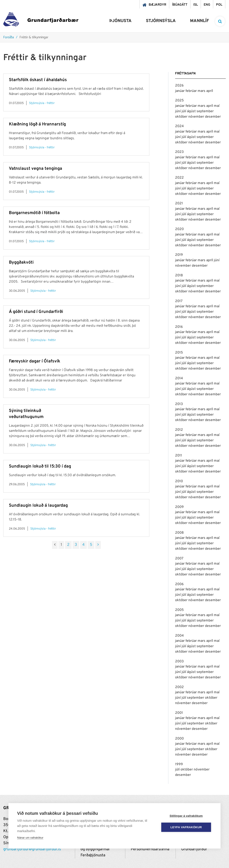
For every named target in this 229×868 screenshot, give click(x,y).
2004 (179, 636)
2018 (179, 275)
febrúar (192, 91)
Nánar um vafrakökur (30, 838)
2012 (179, 430)
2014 (179, 378)
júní (178, 111)
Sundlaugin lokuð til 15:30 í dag (40, 466)
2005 (179, 610)
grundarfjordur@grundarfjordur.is (32, 849)
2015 (179, 353)
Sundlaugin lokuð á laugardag (38, 506)
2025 (179, 101)
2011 (179, 456)
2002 (179, 687)
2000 (179, 739)
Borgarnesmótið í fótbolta (34, 213)
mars (202, 91)
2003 (179, 661)
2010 (179, 481)
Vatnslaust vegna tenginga (35, 169)
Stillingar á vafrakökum (186, 816)
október (182, 117)
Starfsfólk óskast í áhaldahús (38, 80)
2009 (179, 507)
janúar (180, 91)
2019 (179, 255)
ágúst (192, 111)
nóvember (197, 117)
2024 (179, 126)
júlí (184, 111)
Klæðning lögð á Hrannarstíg (37, 124)
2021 (179, 203)
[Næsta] (98, 545)
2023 (179, 152)
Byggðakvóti (21, 263)
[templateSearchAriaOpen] (220, 21)
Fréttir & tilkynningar (34, 38)
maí (217, 106)
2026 (179, 86)
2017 (179, 301)
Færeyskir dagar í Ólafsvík (35, 361)
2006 (179, 584)
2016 (179, 327)
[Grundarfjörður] (41, 20)
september (205, 111)
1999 (179, 764)
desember (213, 117)
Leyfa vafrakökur (186, 827)
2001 (179, 713)
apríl (210, 91)
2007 (179, 559)
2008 (179, 533)
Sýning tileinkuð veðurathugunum (26, 414)
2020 (179, 229)
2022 (179, 178)
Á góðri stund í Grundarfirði (36, 312)
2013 (179, 404)
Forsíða (9, 38)
